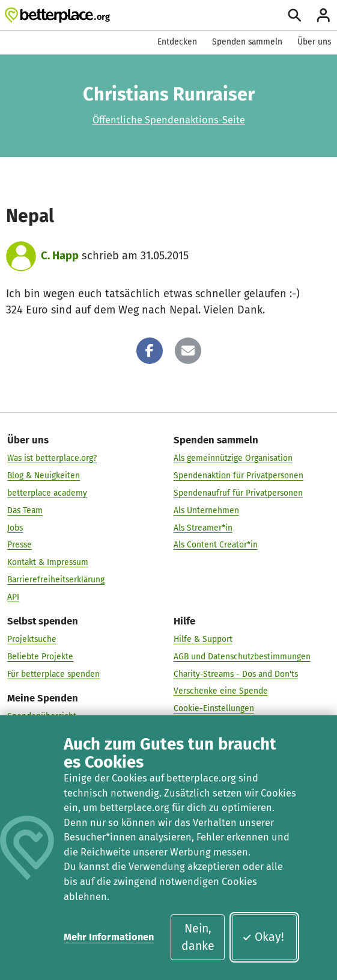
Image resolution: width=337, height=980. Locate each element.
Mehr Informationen (109, 937)
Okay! (263, 937)
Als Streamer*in (203, 527)
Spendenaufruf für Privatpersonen (238, 493)
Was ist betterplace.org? (52, 458)
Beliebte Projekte (40, 657)
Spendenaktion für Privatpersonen (238, 476)
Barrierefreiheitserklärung (56, 580)
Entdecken (177, 42)
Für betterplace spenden (53, 673)
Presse (20, 545)
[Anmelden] (323, 15)
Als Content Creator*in (216, 545)
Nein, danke (198, 937)
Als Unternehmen (206, 510)
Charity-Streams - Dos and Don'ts (236, 673)
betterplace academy (47, 493)
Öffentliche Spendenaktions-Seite (169, 120)
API (13, 597)
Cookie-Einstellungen (214, 708)
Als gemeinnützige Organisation (233, 458)
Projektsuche (32, 639)
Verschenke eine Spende (221, 691)
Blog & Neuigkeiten (44, 476)
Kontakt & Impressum (48, 562)
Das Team (25, 510)
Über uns (314, 42)
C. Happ (60, 256)
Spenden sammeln (247, 42)
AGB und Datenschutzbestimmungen (242, 657)
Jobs (15, 527)
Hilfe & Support (203, 639)
